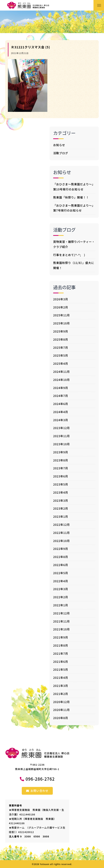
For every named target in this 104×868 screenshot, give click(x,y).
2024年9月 (61, 388)
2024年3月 (61, 420)
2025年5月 (61, 355)
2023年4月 (61, 492)
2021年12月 (61, 613)
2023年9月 (61, 452)
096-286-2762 (40, 779)
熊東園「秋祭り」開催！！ (71, 197)
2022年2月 (61, 597)
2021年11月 (61, 621)
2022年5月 (61, 573)
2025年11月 (61, 315)
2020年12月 (61, 702)
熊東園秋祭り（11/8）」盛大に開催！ (74, 265)
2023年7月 (61, 468)
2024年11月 (61, 372)
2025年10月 (61, 323)
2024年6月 (61, 404)
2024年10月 (61, 380)
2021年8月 (61, 645)
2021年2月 (61, 694)
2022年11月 (61, 533)
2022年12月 (61, 525)
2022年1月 (61, 605)
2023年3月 (61, 500)
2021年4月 (61, 678)
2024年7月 (61, 396)
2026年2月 (61, 307)
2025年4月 (61, 363)
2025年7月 (61, 347)
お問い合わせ (37, 791)
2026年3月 (61, 299)
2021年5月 (61, 669)
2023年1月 (61, 516)
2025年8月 (61, 339)
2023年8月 (61, 460)
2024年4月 (61, 412)
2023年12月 (61, 428)
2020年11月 (61, 710)
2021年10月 (61, 629)
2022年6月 (61, 565)
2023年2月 (61, 508)
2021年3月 (61, 686)
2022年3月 (61, 589)
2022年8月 (61, 557)
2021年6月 (61, 662)
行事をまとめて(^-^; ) (69, 255)
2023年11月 (61, 436)
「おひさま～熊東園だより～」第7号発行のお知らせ (74, 208)
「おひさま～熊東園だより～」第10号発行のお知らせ (74, 187)
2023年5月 (61, 484)
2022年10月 (61, 541)
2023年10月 (61, 444)
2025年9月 (61, 331)
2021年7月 (61, 653)
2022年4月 (61, 581)
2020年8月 (61, 718)
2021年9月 (61, 637)
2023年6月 (61, 476)
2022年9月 (61, 549)
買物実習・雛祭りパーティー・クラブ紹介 (74, 244)
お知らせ (59, 145)
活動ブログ (61, 153)
